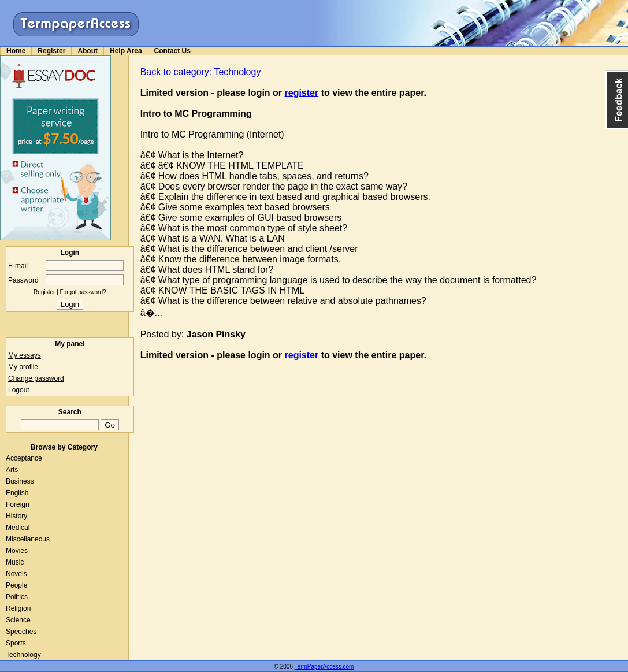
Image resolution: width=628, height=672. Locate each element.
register (302, 93)
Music (15, 562)
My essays (25, 355)
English (17, 493)
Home (16, 51)
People (16, 585)
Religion (18, 608)
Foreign (18, 504)
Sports (16, 643)
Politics (17, 597)
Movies (17, 551)
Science (18, 620)
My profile (23, 367)
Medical (18, 528)
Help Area (126, 51)
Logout (19, 390)
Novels (16, 574)
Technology (23, 655)
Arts (12, 470)
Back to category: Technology (201, 72)
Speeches (21, 632)
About (88, 51)
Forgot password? (83, 292)
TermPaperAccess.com (324, 667)
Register (51, 51)
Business (20, 481)
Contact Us (172, 51)
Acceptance (24, 458)
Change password (36, 378)
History (16, 516)
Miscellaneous (28, 539)
